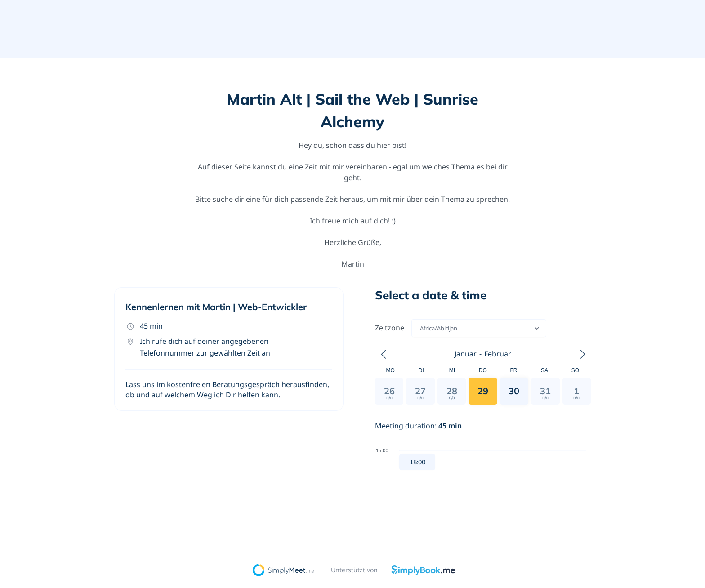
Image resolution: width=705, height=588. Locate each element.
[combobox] (421, 328)
